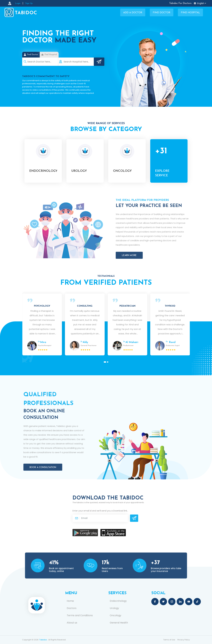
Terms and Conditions (80, 615)
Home (70, 601)
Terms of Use (169, 640)
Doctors (72, 608)
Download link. (116, 513)
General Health (119, 623)
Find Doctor (162, 13)
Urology (114, 608)
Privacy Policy (184, 640)
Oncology (116, 615)
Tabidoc (43, 640)
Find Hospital (190, 13)
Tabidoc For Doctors (180, 3)
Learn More (138, 246)
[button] (105, 362)
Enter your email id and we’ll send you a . (103, 513)
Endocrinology (118, 601)
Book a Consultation (49, 455)
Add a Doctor (133, 13)
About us (72, 623)
